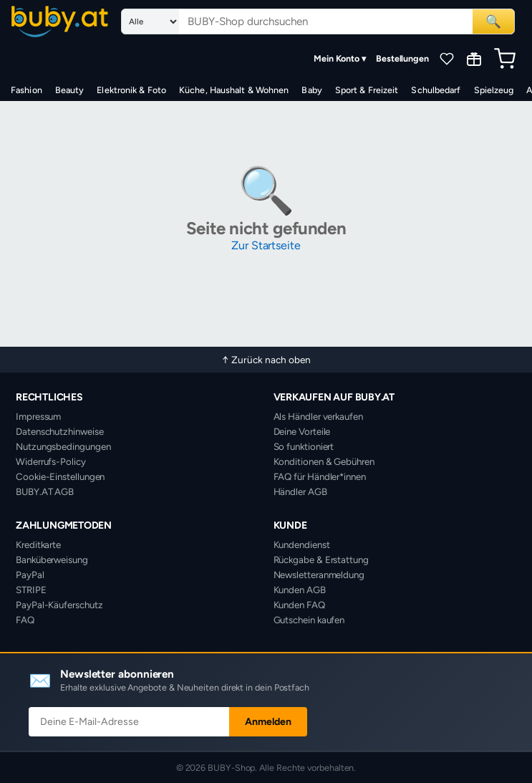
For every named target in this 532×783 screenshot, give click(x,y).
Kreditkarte (38, 544)
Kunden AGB (300, 590)
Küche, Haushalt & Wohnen (234, 90)
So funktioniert (304, 446)
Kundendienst (302, 544)
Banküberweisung (52, 559)
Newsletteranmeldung (319, 575)
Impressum (38, 416)
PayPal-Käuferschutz (59, 605)
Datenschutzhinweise (59, 431)
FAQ (25, 620)
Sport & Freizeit (367, 90)
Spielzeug (494, 90)
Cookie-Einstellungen (60, 476)
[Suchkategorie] (150, 21)
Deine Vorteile (302, 431)
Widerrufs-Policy (51, 461)
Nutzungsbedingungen (63, 446)
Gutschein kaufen (309, 620)
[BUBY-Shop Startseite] (60, 21)
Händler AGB (300, 491)
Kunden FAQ (299, 605)
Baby (311, 90)
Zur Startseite (266, 245)
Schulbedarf (436, 90)
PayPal (30, 575)
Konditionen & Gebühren (324, 461)
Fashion (26, 90)
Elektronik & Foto (131, 90)
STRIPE (31, 590)
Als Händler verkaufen (318, 416)
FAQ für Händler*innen (320, 476)
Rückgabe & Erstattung (321, 559)
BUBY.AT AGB (45, 491)
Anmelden (268, 722)
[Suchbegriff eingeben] (326, 21)
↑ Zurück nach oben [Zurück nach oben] (266, 360)
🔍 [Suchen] (493, 21)
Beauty (70, 90)
